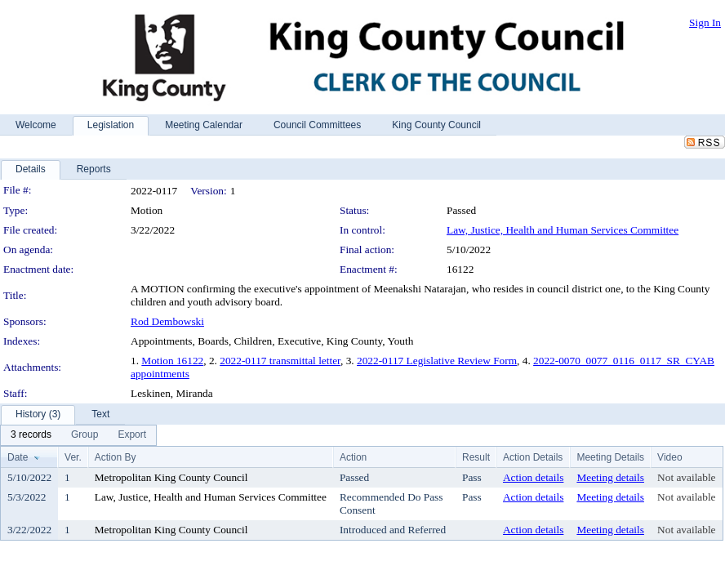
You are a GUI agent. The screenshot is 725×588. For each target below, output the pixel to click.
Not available (686, 477)
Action (353, 457)
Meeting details (610, 477)
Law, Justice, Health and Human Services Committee (563, 230)
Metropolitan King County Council (171, 477)
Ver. (73, 457)
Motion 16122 (172, 361)
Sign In (705, 22)
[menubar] (78, 435)
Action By (116, 457)
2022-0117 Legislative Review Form (437, 361)
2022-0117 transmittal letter (280, 361)
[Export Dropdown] (132, 435)
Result (476, 457)
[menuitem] (31, 435)
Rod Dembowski (167, 321)
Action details (533, 477)
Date (18, 457)
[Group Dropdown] (85, 435)
